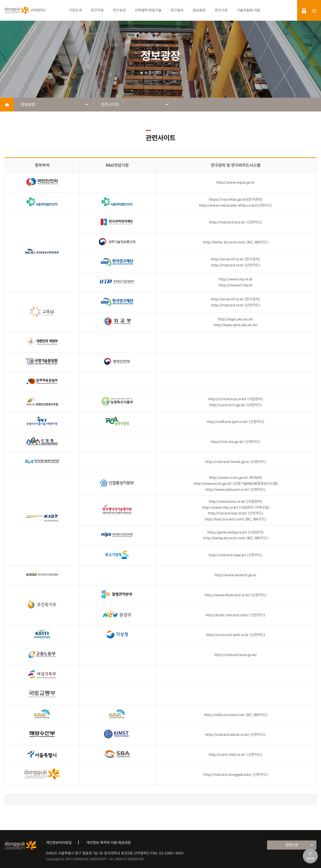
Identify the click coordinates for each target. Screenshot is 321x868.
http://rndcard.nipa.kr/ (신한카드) (236, 555)
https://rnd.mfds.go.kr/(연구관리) (236, 199)
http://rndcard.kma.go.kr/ (236, 655)
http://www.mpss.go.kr (236, 182)
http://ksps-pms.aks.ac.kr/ (236, 325)
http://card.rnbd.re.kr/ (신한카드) (236, 755)
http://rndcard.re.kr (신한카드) (236, 265)
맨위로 (310, 859)
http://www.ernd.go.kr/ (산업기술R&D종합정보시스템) (236, 484)
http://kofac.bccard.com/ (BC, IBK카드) (236, 242)
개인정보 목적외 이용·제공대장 (109, 843)
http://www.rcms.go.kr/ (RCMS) (236, 478)
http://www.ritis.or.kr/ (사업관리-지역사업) (236, 507)
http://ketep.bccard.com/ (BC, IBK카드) (236, 538)
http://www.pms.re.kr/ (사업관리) (236, 501)
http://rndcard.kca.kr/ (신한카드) (236, 222)
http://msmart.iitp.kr (236, 285)
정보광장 (155, 73)
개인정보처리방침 (59, 843)
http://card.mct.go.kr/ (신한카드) (236, 405)
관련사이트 (174, 73)
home (7, 105)
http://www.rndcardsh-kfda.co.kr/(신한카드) (236, 205)
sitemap (314, 11)
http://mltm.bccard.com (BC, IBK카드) (236, 715)
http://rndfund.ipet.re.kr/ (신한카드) (236, 422)
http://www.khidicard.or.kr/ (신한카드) (236, 595)
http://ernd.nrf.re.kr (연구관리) (236, 259)
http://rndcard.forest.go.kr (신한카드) (236, 462)
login (304, 11)
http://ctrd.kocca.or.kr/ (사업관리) (236, 399)
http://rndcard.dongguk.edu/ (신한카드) (236, 775)
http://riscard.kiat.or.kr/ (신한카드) (236, 513)
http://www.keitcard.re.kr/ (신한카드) (236, 490)
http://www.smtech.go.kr (236, 575)
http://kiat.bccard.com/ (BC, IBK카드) (236, 519)
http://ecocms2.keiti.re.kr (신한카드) (236, 635)
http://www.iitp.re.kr (236, 279)
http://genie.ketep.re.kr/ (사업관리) (236, 532)
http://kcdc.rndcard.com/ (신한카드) (236, 615)
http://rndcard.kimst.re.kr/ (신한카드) (236, 735)
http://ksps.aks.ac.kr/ (236, 319)
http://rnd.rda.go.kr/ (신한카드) (236, 442)
